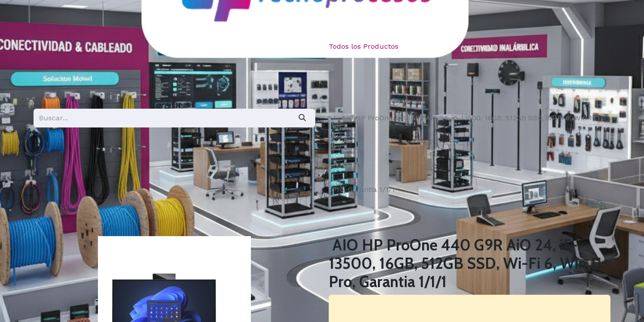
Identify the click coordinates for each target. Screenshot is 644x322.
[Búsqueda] (302, 118)
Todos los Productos (364, 46)
